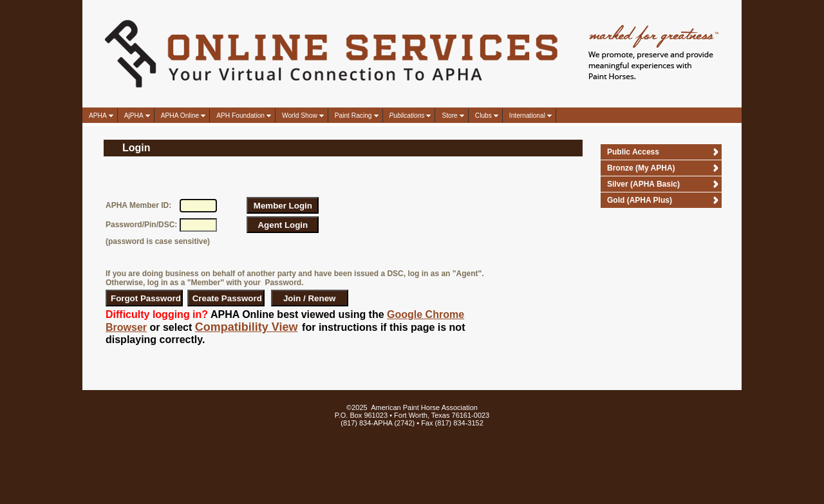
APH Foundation (240, 116)
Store (449, 116)
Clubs (483, 116)
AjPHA (134, 116)
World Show (300, 116)
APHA (98, 116)
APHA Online (180, 116)
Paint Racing (353, 116)
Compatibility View (247, 327)
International (527, 116)
